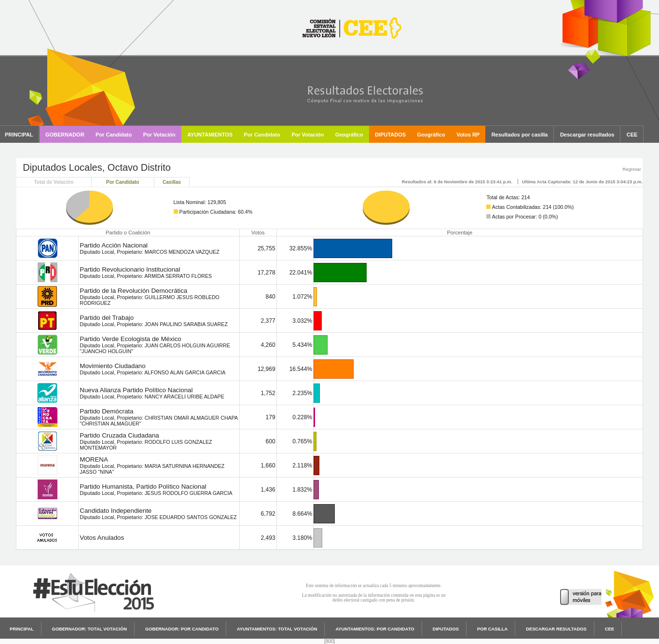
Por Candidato (123, 182)
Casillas (172, 182)
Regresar (632, 169)
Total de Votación (54, 182)
